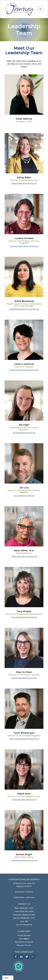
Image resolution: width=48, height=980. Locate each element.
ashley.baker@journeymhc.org (24, 183)
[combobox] (8, 978)
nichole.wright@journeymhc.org (24, 860)
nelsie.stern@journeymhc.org (24, 800)
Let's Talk (24, 921)
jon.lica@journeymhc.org (24, 496)
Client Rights (24, 939)
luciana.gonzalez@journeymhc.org (24, 246)
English (6, 978)
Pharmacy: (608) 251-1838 (24, 915)
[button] (40, 9)
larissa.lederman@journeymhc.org (24, 370)
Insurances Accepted (24, 942)
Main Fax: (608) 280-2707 (24, 918)
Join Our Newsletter (24, 925)
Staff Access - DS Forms (24, 897)
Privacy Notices (24, 935)
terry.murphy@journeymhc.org (24, 617)
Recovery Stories (24, 945)
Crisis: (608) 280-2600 (24, 911)
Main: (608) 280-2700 (24, 908)
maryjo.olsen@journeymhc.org (24, 678)
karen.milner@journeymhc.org (24, 556)
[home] (19, 9)
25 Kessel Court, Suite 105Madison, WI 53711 (24, 885)
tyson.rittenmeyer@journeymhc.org (24, 739)
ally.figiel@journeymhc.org (24, 433)
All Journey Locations (24, 892)
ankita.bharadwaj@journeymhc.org (24, 309)
